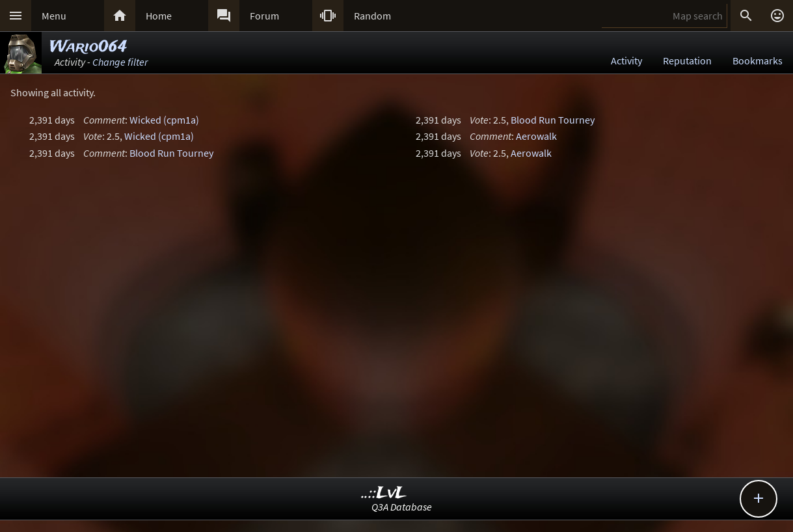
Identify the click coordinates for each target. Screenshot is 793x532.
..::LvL (384, 493)
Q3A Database (402, 507)
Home (159, 16)
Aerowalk (536, 136)
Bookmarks (758, 60)
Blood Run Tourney (171, 153)
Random (372, 16)
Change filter (120, 62)
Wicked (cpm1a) (164, 120)
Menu (54, 16)
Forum (264, 16)
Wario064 (88, 47)
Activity (626, 60)
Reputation (687, 60)
